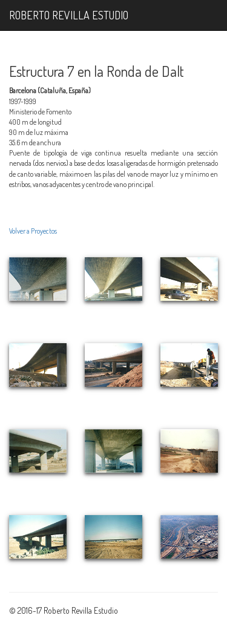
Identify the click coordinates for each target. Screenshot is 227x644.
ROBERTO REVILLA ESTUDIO (69, 15)
